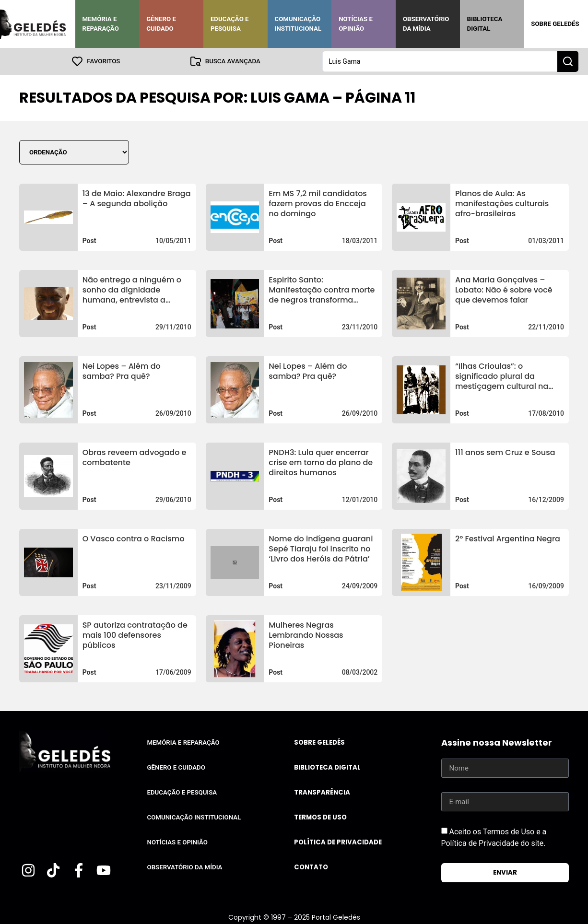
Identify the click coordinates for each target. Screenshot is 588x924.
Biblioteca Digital (485, 24)
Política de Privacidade (338, 842)
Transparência (322, 792)
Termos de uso (320, 817)
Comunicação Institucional (298, 24)
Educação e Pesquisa (230, 24)
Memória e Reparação (101, 24)
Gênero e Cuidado (161, 24)
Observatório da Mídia (426, 24)
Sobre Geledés (555, 24)
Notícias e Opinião (356, 24)
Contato (311, 867)
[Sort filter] (74, 152)
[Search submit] (568, 61)
